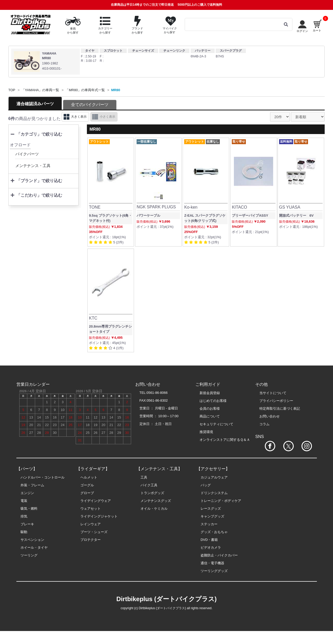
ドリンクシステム (214, 493)
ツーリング (29, 555)
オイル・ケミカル (154, 509)
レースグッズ (211, 509)
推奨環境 (206, 432)
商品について (210, 416)
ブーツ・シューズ (94, 532)
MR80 (116, 90)
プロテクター (91, 540)
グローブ (87, 493)
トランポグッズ (152, 493)
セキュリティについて (216, 424)
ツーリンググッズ (214, 571)
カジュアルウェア (214, 477)
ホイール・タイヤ (34, 547)
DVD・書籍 (209, 540)
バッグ (206, 485)
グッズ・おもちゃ (214, 532)
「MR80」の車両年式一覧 (85, 90)
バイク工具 (149, 485)
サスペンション (32, 540)
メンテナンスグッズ (156, 501)
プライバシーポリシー (276, 401)
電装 (24, 501)
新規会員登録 (210, 393)
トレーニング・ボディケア (221, 501)
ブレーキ (27, 524)
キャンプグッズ (212, 516)
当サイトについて (273, 393)
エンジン (27, 493)
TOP (12, 90)
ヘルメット (89, 477)
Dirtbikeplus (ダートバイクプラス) (166, 599)
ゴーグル (87, 485)
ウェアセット (91, 509)
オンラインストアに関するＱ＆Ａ (225, 440)
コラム (264, 424)
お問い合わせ (270, 416)
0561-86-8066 (157, 393)
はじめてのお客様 (213, 401)
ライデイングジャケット (99, 516)
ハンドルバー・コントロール (43, 477)
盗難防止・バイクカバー (219, 555)
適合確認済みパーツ (35, 104)
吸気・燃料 (29, 509)
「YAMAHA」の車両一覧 (40, 90)
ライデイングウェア (96, 501)
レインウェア (91, 524)
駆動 (24, 532)
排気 (24, 516)
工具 (144, 477)
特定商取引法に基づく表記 (280, 409)
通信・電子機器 (212, 563)
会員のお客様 (210, 409)
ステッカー (209, 524)
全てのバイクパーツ (90, 105)
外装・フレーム (32, 485)
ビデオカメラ (211, 547)
